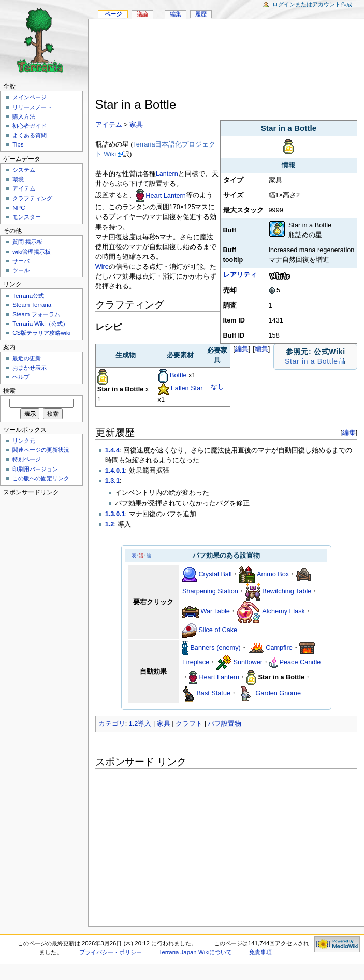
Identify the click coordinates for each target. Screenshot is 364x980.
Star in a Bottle (311, 361)
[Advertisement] (227, 60)
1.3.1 (112, 481)
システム (24, 170)
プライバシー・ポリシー (111, 952)
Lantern (167, 174)
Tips (18, 144)
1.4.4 (112, 450)
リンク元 (24, 441)
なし (217, 387)
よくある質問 (30, 135)
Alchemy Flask (283, 611)
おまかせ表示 (30, 368)
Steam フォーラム (36, 314)
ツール (21, 270)
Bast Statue (213, 693)
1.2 (110, 524)
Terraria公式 (28, 296)
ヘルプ (21, 377)
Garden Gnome (278, 693)
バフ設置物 (224, 724)
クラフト (189, 724)
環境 (18, 179)
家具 (136, 125)
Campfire (279, 648)
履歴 (201, 14)
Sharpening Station (210, 591)
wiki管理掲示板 (32, 252)
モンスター (27, 217)
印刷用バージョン (35, 469)
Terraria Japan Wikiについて (196, 952)
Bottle (178, 375)
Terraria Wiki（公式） (40, 324)
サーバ (21, 261)
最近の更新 (27, 358)
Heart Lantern (166, 196)
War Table (215, 611)
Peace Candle (300, 662)
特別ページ (27, 459)
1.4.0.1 (115, 471)
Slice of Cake (218, 630)
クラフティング (32, 198)
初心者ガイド (30, 126)
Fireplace (196, 662)
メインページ (30, 97)
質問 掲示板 (27, 242)
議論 (142, 14)
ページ (113, 14)
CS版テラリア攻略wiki (41, 333)
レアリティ (240, 275)
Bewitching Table (287, 591)
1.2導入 (140, 724)
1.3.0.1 (115, 514)
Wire (102, 267)
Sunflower (248, 662)
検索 (9, 391)
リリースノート (32, 107)
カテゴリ (112, 724)
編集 (261, 349)
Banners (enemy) (215, 648)
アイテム (109, 125)
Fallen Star (187, 388)
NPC (19, 208)
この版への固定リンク (41, 478)
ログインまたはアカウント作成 (312, 4)
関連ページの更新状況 (41, 450)
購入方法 (24, 116)
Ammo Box (273, 574)
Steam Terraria (32, 305)
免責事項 (260, 952)
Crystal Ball (215, 574)
